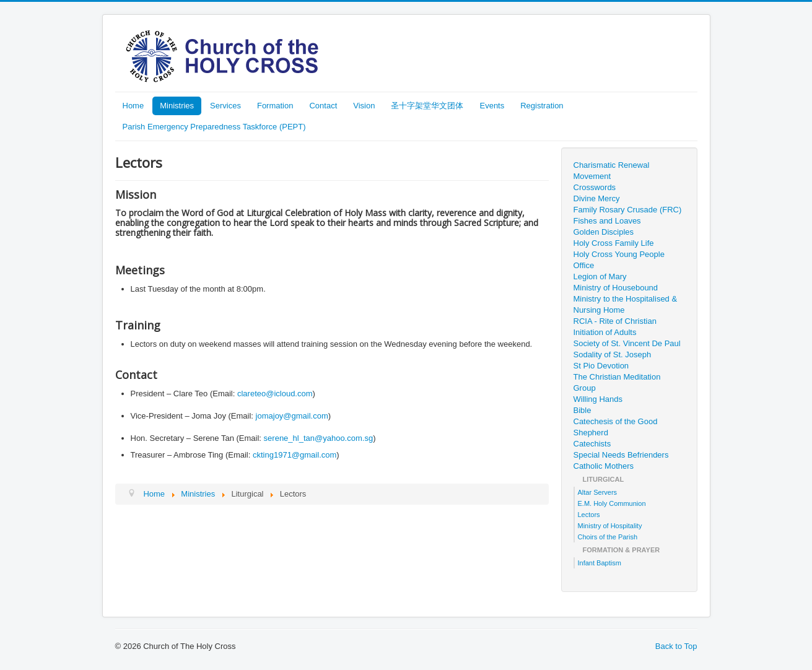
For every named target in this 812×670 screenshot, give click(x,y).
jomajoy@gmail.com (292, 416)
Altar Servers (598, 492)
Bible (583, 410)
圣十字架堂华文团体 (427, 106)
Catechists (592, 444)
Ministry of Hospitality (610, 526)
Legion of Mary (600, 276)
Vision (364, 106)
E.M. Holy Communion (612, 503)
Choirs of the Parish (608, 537)
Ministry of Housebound (616, 288)
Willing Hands (598, 399)
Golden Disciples (604, 232)
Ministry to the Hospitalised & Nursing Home (626, 304)
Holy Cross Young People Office (619, 260)
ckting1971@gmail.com (295, 455)
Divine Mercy (597, 198)
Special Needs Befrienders (621, 455)
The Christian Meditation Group (617, 382)
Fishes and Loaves (607, 221)
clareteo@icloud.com (275, 394)
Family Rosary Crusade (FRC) (628, 210)
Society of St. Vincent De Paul (627, 343)
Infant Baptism (600, 563)
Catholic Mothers (604, 466)
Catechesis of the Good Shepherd (616, 427)
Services (225, 106)
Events (492, 106)
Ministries (177, 106)
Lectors (589, 515)
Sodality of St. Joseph (613, 355)
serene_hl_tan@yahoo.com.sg (319, 438)
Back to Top (676, 646)
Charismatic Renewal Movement (612, 171)
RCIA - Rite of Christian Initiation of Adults (615, 327)
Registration (542, 106)
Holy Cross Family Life (614, 243)
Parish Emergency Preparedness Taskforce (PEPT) (214, 127)
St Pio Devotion (601, 366)
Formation (275, 106)
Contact (323, 106)
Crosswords (595, 187)
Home (133, 106)
